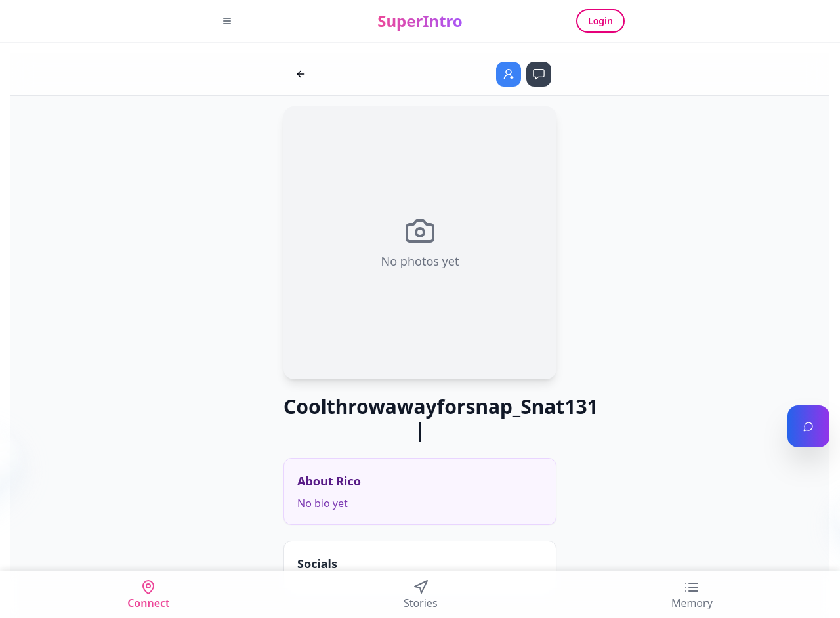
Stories (421, 595)
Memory (692, 595)
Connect (148, 595)
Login (600, 21)
